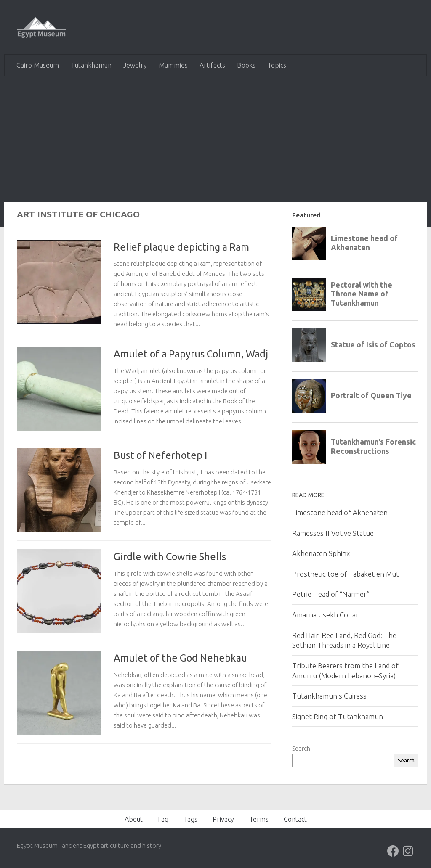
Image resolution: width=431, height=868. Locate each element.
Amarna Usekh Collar (325, 615)
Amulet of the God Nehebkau (180, 658)
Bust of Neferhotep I (160, 455)
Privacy (223, 819)
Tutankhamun (91, 65)
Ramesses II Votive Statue (333, 533)
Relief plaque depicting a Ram (181, 247)
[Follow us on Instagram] (408, 851)
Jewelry (135, 65)
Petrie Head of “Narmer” (331, 594)
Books (246, 65)
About (134, 819)
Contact (295, 819)
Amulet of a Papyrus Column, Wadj (191, 354)
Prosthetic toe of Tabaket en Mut (346, 574)
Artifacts (212, 65)
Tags (190, 819)
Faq (163, 819)
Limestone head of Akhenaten (340, 512)
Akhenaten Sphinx (321, 553)
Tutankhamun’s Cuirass (329, 696)
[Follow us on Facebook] (393, 851)
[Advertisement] (215, 139)
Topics (277, 65)
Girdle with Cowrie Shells (170, 556)
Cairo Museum (38, 65)
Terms (259, 819)
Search (301, 748)
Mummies (173, 65)
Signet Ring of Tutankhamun (338, 716)
